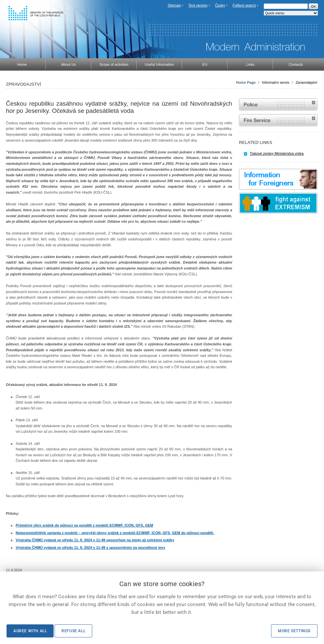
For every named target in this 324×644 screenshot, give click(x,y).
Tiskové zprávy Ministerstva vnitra (277, 153)
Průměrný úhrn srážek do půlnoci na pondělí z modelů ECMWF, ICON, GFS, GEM (84, 525)
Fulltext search (244, 5)
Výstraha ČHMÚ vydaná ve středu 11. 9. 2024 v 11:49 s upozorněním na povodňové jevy (90, 548)
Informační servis (276, 82)
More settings (294, 631)
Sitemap (174, 5)
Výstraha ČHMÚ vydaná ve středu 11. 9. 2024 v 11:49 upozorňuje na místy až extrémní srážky (95, 540)
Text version (198, 5)
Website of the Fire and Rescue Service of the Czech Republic (278, 120)
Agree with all (30, 631)
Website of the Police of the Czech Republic (278, 104)
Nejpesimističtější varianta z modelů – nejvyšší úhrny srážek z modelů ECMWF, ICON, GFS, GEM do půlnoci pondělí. (115, 533)
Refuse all (73, 631)
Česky (220, 5)
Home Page (246, 82)
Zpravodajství (306, 82)
